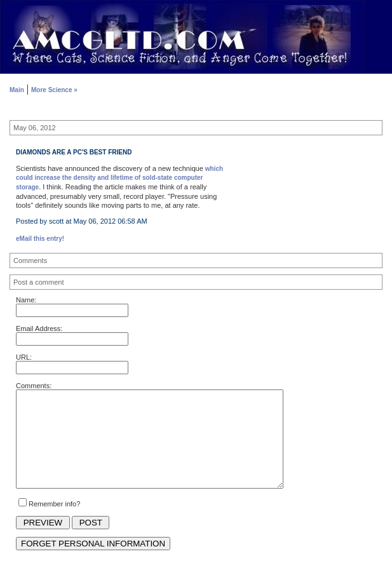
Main (17, 90)
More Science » (54, 90)
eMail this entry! (40, 239)
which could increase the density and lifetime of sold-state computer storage (119, 178)
